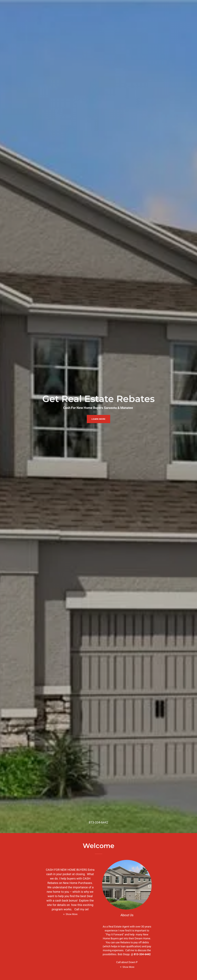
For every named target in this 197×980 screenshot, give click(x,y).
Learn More (99, 419)
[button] (70, 914)
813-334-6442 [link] (98, 822)
